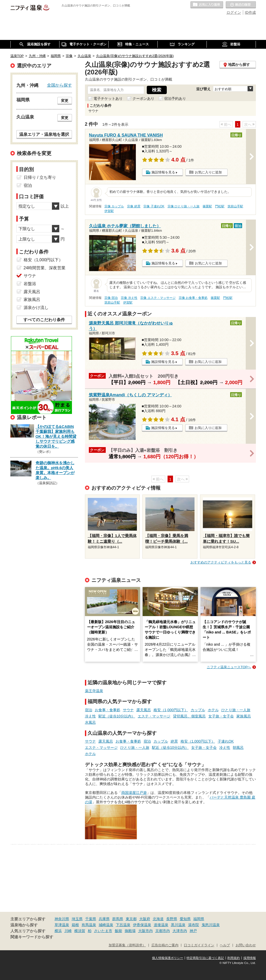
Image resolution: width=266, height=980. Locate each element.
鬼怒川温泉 (211, 925)
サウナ (128, 710)
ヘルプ (225, 945)
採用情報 (250, 958)
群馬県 (118, 919)
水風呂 (90, 722)
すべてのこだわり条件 (44, 320)
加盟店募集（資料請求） (127, 945)
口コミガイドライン (199, 945)
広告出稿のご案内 (165, 945)
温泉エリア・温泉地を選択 (44, 134)
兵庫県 (104, 919)
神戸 (193, 931)
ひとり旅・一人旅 (236, 710)
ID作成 (250, 12)
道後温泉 (161, 925)
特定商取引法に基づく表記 (205, 958)
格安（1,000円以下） (171, 710)
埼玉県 (77, 919)
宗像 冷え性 (129, 298)
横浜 (58, 931)
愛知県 (185, 919)
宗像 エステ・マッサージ (158, 298)
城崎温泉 (106, 925)
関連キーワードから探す (32, 937)
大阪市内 (145, 931)
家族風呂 (244, 716)
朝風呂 (238, 748)
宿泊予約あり (175, 98)
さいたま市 (103, 931)
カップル (198, 710)
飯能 (118, 931)
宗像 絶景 (134, 206)
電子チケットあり (108, 98)
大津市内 (180, 931)
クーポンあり (143, 98)
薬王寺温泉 (94, 691)
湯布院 (194, 925)
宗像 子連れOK (154, 206)
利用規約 (234, 958)
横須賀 (80, 931)
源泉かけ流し (36, 308)
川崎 (68, 931)
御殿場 (130, 931)
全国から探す (59, 85)
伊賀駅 (109, 211)
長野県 (172, 919)
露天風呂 (144, 710)
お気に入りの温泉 (207, 5)
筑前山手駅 (235, 206)
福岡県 (199, 919)
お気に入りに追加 (208, 172)
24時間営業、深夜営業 (45, 268)
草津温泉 (62, 925)
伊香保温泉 (142, 925)
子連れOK (226, 741)
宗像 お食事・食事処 (193, 298)
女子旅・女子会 (221, 716)
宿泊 (89, 710)
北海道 (158, 919)
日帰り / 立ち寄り (40, 177)
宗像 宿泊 (111, 298)
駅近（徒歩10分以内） (117, 716)
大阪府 (145, 919)
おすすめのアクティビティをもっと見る (221, 562)
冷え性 (90, 716)
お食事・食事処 (108, 710)
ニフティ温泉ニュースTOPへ (229, 667)
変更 (65, 101)
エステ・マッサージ (154, 716)
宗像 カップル (114, 206)
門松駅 (220, 206)
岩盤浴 (30, 284)
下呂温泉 (123, 925)
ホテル (213, 710)
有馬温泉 (89, 925)
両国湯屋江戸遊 (134, 793)
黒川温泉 (178, 925)
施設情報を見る (163, 172)
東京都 (131, 919)
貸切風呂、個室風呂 (189, 716)
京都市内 (163, 931)
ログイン (234, 12)
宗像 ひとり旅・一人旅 (184, 206)
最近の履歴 (241, 5)
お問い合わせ (246, 945)
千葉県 (91, 919)
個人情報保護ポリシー (168, 958)
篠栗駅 (207, 206)
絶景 (174, 741)
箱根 (75, 925)
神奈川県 (62, 919)
